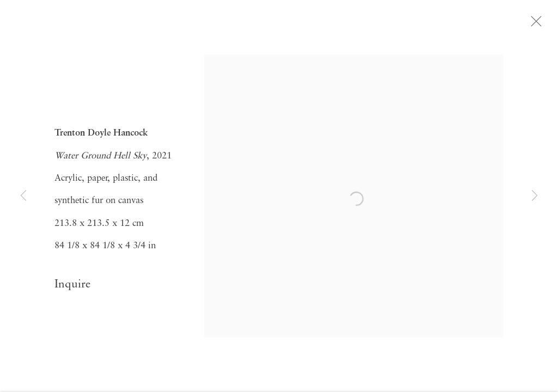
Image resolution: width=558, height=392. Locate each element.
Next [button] (535, 196)
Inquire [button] (72, 287)
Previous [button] (23, 196)
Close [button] (536, 24)
